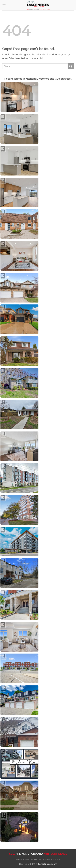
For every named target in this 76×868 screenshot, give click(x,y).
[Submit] (71, 66)
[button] (4, 5)
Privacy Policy (52, 860)
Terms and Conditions (28, 860)
